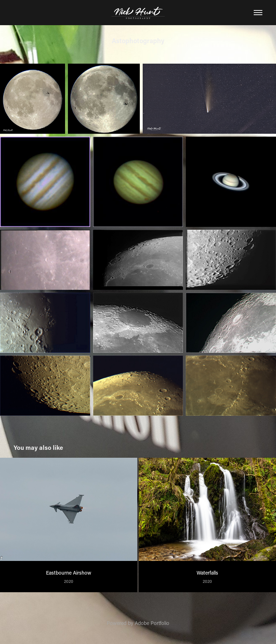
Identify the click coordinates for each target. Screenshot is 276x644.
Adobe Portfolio (152, 623)
